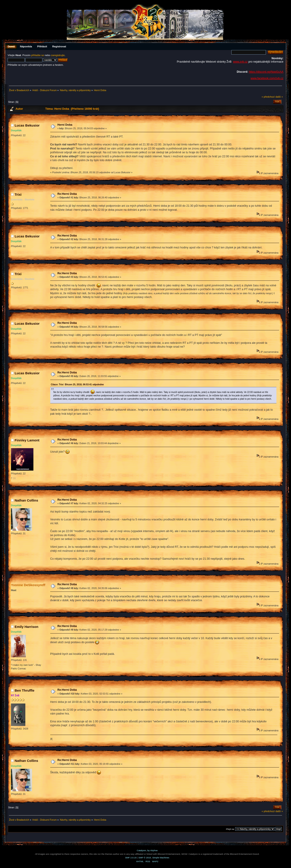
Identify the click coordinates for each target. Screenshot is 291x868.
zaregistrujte (58, 55)
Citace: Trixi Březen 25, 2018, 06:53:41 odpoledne (77, 385)
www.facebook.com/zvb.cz (267, 78)
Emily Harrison (26, 627)
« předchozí (268, 97)
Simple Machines (161, 858)
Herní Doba (65, 125)
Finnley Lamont (27, 440)
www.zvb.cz (240, 62)
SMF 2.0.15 (131, 858)
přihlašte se (38, 55)
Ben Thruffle (24, 690)
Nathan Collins (26, 500)
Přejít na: (230, 829)
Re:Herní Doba (67, 194)
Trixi (18, 194)
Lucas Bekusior (27, 125)
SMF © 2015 (145, 858)
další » (279, 97)
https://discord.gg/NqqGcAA (266, 72)
